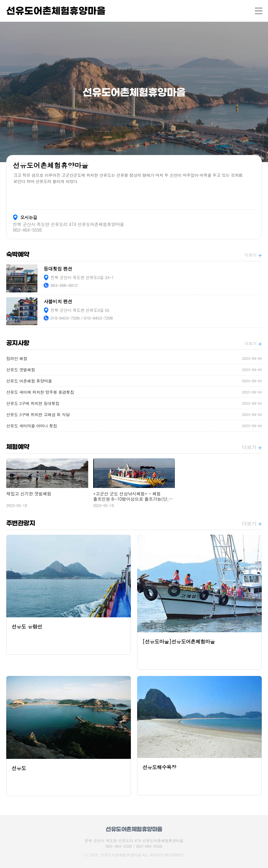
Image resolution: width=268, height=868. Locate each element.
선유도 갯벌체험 (134, 370)
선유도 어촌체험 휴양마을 (134, 381)
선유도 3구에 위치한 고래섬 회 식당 (134, 415)
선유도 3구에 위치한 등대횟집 (134, 403)
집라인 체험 (134, 358)
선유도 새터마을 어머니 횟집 (134, 426)
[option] (134, 92)
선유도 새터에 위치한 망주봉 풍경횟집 (134, 392)
